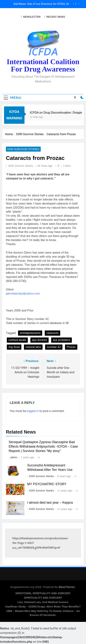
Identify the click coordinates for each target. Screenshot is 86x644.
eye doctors (40, 340)
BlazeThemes (67, 587)
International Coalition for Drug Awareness (43, 65)
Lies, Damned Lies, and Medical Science (43, 602)
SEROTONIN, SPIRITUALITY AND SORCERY (43, 593)
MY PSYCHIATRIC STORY (47, 484)
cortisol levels (17, 340)
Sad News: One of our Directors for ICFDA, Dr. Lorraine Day (42, 4)
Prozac (71, 347)
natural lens (33, 347)
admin (14, 457)
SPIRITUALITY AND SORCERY (43, 598)
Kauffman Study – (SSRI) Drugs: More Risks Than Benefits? (43, 607)
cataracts (52, 333)
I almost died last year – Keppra (50, 503)
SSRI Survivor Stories (23, 149)
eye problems (62, 340)
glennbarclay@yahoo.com (23, 294)
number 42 (54, 347)
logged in (33, 411)
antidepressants (30, 333)
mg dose (14, 347)
